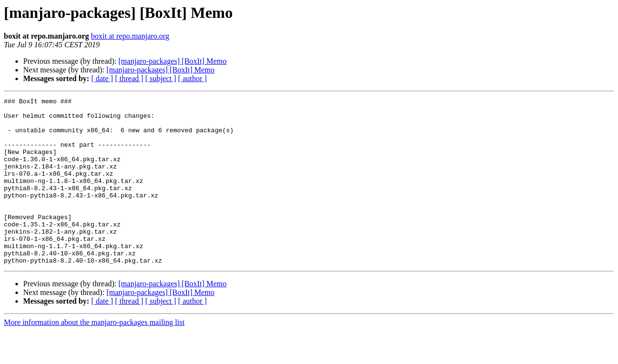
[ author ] (193, 78)
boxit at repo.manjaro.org (130, 36)
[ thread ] (129, 78)
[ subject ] (161, 78)
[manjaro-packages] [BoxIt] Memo (172, 61)
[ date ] (102, 78)
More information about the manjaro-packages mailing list (94, 356)
